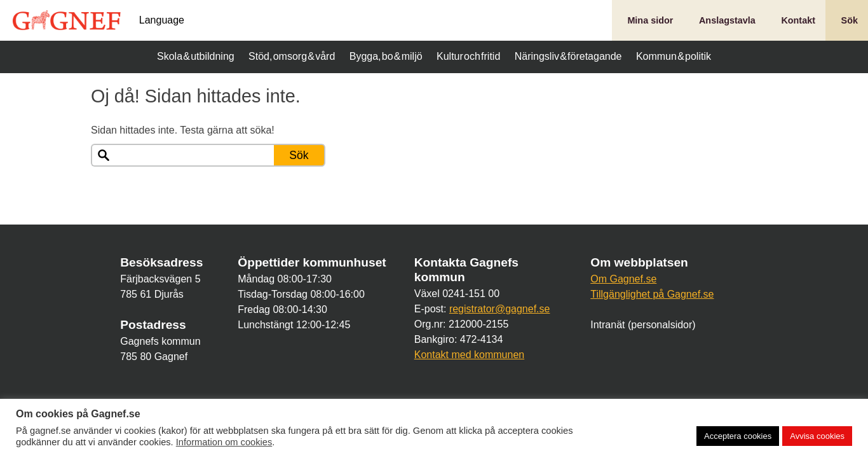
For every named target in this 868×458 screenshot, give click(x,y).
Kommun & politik (674, 56)
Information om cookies (224, 442)
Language (162, 20)
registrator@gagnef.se (500, 309)
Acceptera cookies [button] (738, 436)
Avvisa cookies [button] (817, 436)
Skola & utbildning (196, 56)
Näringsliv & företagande (568, 56)
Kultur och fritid (468, 56)
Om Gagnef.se (623, 279)
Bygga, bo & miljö (386, 56)
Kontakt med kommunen (469, 355)
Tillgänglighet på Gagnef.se (652, 294)
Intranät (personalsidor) (643, 325)
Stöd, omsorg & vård (292, 56)
